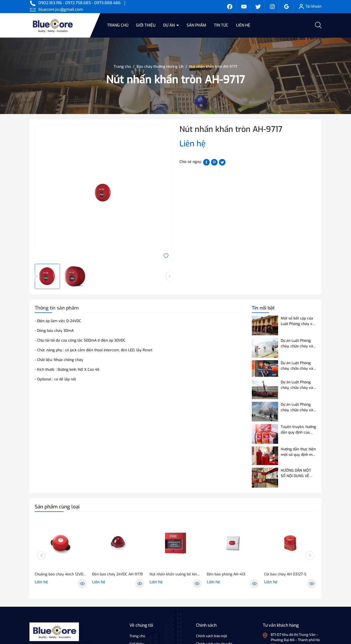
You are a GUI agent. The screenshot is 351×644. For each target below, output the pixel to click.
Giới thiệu (146, 25)
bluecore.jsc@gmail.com (61, 9)
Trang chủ (118, 25)
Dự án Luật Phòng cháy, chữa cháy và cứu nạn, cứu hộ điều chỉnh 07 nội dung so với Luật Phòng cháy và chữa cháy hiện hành (298, 407)
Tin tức (221, 25)
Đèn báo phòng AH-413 (226, 574)
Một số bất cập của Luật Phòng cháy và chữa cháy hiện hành (298, 321)
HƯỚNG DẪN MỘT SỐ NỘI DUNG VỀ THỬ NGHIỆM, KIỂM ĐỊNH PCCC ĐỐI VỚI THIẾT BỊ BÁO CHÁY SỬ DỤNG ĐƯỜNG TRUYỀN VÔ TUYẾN (297, 473)
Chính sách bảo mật (212, 636)
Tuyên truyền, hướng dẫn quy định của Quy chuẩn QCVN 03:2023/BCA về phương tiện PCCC (298, 430)
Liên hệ (243, 25)
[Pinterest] (214, 162)
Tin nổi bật (263, 308)
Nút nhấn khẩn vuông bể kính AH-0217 (176, 574)
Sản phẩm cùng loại (57, 507)
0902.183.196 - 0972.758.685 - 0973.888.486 (79, 3)
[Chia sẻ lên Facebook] (206, 162)
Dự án (169, 25)
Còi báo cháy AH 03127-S (285, 574)
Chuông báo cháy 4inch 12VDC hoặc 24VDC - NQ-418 (61, 574)
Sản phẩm (196, 25)
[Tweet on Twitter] (222, 162)
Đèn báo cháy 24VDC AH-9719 (117, 574)
